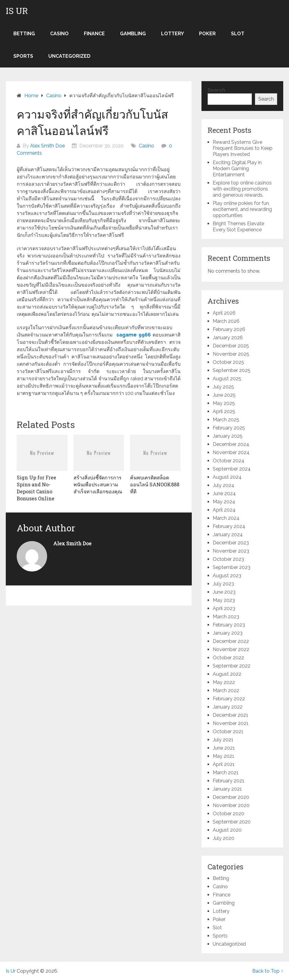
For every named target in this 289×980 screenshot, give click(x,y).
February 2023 (229, 625)
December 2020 (231, 797)
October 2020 (229, 814)
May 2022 (224, 682)
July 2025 (223, 387)
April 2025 (224, 411)
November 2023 (231, 551)
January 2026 (228, 338)
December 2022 (231, 641)
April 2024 (224, 510)
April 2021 (224, 764)
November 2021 (231, 723)
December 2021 (231, 715)
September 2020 (232, 822)
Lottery (172, 34)
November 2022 (231, 649)
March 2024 (226, 518)
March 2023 (226, 617)
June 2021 (224, 748)
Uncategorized (69, 56)
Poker (207, 34)
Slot (238, 34)
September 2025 (232, 370)
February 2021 (229, 781)
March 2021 (226, 773)
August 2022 (227, 674)
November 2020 (231, 805)
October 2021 (228, 732)
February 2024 (229, 526)
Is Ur (17, 11)
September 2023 (232, 567)
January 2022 (228, 707)
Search (216, 90)
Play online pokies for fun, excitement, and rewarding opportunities (242, 209)
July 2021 (223, 740)
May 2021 (224, 756)
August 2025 (227, 379)
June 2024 (224, 493)
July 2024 (224, 485)
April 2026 (224, 313)
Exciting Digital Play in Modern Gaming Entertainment (237, 169)
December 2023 (231, 543)
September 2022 (232, 666)
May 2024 (224, 502)
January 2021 (227, 789)
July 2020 (224, 838)
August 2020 (227, 830)
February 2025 (229, 428)
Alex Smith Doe (47, 146)
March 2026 (226, 321)
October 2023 (228, 559)
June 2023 (224, 592)
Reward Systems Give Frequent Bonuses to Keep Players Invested (243, 148)
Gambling (133, 34)
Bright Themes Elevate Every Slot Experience (238, 227)
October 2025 (228, 362)
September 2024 (232, 469)
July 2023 (223, 584)
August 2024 (227, 477)
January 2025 (228, 436)
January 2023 (228, 633)
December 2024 (231, 444)
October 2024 (229, 461)
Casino (59, 34)
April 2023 (224, 608)
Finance (94, 34)
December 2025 (231, 346)
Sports (23, 56)
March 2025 (226, 420)
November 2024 (231, 452)
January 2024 (228, 535)
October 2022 (228, 658)
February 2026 (229, 329)
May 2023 (224, 600)
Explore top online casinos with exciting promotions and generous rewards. (242, 189)
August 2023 (227, 576)
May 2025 (224, 403)
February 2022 (229, 699)
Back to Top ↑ (268, 971)
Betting (24, 34)
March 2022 (226, 690)
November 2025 (231, 354)
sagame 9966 (134, 335)
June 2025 (224, 395)
